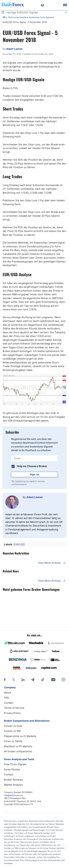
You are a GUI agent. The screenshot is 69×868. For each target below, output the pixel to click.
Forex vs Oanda (13, 741)
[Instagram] (63, 680)
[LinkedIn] (23, 680)
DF (4, 18)
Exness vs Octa (13, 726)
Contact (9, 703)
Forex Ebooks (12, 769)
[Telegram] (33, 680)
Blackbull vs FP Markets (18, 746)
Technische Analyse (17, 17)
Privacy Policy (12, 713)
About (8, 693)
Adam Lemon (35, 497)
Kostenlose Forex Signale (41, 17)
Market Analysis (13, 785)
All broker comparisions (18, 751)
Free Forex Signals (15, 764)
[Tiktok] (43, 680)
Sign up (35, 474)
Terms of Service (14, 708)
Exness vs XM (12, 731)
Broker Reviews (13, 780)
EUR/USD (19, 544)
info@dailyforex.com (14, 795)
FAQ (6, 698)
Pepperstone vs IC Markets (20, 736)
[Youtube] (53, 680)
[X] (13, 680)
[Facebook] (5, 680)
